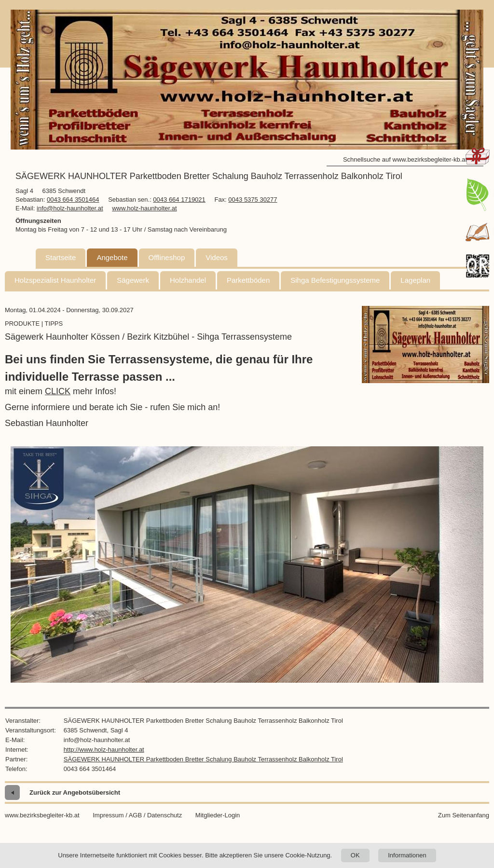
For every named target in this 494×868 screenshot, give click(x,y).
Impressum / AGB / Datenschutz (137, 815)
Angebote (112, 257)
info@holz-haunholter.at (70, 208)
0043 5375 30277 (253, 200)
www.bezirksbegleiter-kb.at (42, 815)
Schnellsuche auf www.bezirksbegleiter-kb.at (405, 159)
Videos (217, 257)
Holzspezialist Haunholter (55, 280)
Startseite (61, 257)
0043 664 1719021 (179, 200)
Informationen (407, 855)
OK (355, 855)
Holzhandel (188, 280)
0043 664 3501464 (73, 200)
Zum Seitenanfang (464, 815)
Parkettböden (248, 280)
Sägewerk (133, 280)
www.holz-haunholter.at (144, 208)
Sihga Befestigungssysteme (335, 280)
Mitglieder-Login (218, 815)
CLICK (58, 391)
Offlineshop (167, 257)
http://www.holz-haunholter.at (104, 750)
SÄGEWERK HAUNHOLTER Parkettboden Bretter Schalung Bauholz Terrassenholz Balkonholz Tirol (203, 759)
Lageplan (415, 280)
